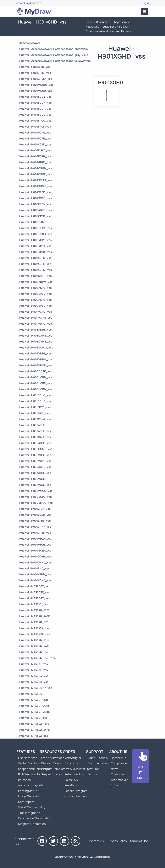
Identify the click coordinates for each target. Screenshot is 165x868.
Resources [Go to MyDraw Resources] (103, 22)
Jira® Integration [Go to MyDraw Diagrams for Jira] (29, 813)
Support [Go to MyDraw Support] (95, 752)
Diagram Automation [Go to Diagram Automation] (32, 824)
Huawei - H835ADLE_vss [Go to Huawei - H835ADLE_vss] (35, 431)
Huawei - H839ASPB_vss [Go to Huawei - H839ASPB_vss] (35, 467)
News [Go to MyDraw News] (115, 769)
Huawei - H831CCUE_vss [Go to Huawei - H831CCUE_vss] (35, 401)
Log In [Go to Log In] (145, 3)
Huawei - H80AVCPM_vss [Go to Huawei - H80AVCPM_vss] (36, 318)
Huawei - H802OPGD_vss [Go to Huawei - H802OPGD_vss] (36, 168)
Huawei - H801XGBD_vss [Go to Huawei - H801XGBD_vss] (35, 144)
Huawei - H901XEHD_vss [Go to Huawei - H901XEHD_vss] (35, 574)
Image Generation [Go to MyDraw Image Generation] (30, 796)
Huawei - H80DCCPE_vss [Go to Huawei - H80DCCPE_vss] (36, 371)
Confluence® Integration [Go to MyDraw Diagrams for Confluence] (35, 818)
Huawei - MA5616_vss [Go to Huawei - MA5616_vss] (34, 604)
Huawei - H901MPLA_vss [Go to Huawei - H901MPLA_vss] (35, 539)
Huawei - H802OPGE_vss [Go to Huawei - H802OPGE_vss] (36, 174)
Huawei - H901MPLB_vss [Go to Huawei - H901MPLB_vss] (35, 544)
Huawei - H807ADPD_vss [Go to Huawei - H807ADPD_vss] (35, 258)
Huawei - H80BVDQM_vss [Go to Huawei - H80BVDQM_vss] (36, 365)
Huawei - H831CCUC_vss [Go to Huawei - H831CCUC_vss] (36, 395)
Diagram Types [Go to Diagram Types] (51, 763)
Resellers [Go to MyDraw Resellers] (71, 785)
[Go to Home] (34, 11)
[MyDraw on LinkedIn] (64, 841)
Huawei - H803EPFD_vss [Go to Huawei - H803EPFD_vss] (35, 204)
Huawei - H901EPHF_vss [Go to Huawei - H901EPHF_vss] (35, 521)
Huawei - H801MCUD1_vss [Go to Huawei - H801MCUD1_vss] (36, 85)
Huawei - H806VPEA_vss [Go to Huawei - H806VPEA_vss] (35, 246)
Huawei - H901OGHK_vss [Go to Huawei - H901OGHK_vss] (36, 556)
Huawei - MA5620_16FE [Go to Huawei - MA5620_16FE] (34, 610)
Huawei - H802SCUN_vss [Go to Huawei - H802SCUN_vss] (36, 180)
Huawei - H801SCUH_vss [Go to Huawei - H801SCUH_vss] (36, 103)
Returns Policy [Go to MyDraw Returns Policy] (74, 774)
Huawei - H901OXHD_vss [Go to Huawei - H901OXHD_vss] (36, 562)
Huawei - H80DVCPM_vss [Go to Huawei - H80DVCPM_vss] (36, 389)
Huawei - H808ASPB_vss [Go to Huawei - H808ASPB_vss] (36, 288)
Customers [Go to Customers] (118, 774)
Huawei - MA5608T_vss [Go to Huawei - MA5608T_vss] (35, 598)
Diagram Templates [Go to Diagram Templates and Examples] (54, 769)
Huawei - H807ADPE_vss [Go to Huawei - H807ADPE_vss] (35, 264)
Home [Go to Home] (89, 22)
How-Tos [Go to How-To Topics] (93, 769)
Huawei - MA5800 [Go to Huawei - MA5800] (31, 694)
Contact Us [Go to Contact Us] (118, 758)
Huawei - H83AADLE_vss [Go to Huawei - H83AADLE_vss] (35, 473)
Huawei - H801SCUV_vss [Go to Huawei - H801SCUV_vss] (35, 115)
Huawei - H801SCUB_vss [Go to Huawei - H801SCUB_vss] (35, 97)
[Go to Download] (140, 766)
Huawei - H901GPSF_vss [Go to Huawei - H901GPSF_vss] (35, 533)
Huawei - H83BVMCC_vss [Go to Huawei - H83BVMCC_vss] (36, 491)
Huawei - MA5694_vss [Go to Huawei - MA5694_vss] (34, 676)
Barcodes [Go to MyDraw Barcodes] (24, 780)
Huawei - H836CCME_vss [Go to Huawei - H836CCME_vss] (36, 449)
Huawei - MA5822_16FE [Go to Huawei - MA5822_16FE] (34, 724)
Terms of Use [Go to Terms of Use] (139, 841)
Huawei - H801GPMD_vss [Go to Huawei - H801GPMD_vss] (36, 79)
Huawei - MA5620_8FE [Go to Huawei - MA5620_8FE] (34, 622)
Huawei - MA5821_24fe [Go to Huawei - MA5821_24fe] (34, 706)
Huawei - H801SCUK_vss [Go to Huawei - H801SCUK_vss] (35, 109)
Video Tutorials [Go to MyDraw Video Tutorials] (98, 758)
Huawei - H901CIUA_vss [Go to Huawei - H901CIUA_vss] (35, 509)
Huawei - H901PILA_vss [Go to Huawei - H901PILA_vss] (35, 568)
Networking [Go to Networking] (92, 27)
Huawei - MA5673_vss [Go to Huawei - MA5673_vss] (34, 664)
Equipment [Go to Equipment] (109, 27)
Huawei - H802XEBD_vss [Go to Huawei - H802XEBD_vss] (35, 192)
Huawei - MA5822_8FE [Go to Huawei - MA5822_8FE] (34, 736)
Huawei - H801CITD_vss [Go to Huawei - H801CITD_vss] (35, 67)
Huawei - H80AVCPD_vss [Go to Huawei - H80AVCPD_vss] (36, 312)
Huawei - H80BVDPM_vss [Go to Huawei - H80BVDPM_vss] (36, 359)
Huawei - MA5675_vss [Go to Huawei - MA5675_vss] (34, 670)
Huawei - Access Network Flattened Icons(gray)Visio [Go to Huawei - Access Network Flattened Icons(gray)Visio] (54, 55)
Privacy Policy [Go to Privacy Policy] (117, 841)
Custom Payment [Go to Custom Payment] (76, 796)
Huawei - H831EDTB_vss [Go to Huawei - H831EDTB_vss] (35, 407)
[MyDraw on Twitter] (53, 841)
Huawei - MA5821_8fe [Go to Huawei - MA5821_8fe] (33, 718)
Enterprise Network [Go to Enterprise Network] (97, 31)
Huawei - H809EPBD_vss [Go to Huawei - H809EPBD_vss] (36, 306)
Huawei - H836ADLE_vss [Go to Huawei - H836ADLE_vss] (35, 443)
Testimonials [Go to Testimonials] (119, 780)
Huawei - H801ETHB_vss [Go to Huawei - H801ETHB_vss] (35, 73)
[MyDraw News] (76, 841)
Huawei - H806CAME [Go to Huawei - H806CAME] (33, 222)
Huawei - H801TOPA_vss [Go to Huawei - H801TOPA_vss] (35, 132)
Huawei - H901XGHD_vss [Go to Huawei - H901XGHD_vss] (36, 580)
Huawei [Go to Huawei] (124, 27)
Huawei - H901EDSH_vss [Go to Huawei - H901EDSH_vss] (35, 515)
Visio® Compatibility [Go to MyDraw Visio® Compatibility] (32, 807)
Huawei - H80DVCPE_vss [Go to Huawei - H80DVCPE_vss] (36, 383)
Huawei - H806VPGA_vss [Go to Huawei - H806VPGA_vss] (36, 252)
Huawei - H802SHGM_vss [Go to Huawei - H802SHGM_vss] (36, 186)
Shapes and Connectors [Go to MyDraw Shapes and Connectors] (34, 769)
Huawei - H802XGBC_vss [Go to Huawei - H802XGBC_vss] (36, 198)
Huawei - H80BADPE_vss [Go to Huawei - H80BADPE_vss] (36, 329)
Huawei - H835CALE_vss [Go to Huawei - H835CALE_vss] (35, 437)
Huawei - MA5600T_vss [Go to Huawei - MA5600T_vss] (35, 586)
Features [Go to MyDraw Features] (26, 752)
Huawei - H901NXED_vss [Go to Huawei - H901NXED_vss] (35, 550)
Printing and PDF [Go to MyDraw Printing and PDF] (29, 791)
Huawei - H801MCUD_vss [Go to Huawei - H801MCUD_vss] (36, 91)
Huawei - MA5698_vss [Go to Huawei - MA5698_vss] (34, 682)
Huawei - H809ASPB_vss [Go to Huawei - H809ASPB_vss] (36, 300)
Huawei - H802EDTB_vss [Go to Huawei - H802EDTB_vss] (35, 156)
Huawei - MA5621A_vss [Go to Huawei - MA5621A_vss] (34, 628)
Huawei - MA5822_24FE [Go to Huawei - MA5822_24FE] (34, 730)
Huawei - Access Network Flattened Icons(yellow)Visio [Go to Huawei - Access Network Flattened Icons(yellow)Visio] (55, 61)
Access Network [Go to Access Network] (122, 31)
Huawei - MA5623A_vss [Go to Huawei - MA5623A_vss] (35, 634)
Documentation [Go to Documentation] (98, 763)
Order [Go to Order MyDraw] (69, 752)
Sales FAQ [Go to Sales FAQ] (71, 780)
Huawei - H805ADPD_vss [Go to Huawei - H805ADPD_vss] (36, 210)
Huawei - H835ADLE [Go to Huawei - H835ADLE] (32, 425)
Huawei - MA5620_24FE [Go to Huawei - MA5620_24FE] (35, 616)
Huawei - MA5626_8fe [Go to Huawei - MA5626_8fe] (34, 652)
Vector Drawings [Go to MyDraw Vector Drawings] (29, 763)
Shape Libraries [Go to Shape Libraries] (122, 22)
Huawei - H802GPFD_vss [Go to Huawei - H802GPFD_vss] (35, 162)
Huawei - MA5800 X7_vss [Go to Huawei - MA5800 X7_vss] (36, 688)
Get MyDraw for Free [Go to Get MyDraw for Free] (78, 769)
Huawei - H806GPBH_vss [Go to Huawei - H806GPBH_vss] (36, 234)
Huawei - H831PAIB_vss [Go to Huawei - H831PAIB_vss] (35, 413)
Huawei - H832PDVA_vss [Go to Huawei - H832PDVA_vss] (35, 419)
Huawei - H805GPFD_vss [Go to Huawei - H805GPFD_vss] (35, 216)
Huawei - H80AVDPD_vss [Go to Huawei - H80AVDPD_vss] (36, 324)
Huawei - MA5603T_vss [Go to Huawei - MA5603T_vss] (35, 592)
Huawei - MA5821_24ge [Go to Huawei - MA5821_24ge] (34, 712)
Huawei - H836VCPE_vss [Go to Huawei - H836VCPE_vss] (35, 461)
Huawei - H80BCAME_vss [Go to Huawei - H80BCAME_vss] (36, 335)
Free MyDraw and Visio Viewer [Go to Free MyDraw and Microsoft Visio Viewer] (60, 758)
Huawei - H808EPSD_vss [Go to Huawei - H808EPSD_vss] (36, 294)
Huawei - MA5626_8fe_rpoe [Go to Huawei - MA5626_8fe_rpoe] (38, 658)
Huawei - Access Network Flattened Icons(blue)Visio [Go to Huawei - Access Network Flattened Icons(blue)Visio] (54, 49)
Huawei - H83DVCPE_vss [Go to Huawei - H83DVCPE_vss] (36, 497)
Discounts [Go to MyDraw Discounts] (71, 763)
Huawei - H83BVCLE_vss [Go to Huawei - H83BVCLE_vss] (35, 485)
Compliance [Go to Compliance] (119, 763)
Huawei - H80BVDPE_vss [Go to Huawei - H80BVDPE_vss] (36, 353)
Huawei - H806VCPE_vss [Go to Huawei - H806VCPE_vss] (36, 240)
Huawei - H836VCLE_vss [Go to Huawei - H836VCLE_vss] (35, 455)
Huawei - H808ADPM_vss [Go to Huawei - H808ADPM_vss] (36, 282)
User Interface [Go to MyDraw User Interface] (28, 758)
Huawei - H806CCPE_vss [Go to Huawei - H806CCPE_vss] (36, 228)
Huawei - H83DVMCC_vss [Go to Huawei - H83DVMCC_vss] (36, 503)
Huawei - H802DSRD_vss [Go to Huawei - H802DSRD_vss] (36, 150)
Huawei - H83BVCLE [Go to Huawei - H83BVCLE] (32, 479)
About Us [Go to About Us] (118, 752)
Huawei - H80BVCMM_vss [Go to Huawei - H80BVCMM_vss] (36, 347)
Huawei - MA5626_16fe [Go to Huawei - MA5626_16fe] (34, 640)
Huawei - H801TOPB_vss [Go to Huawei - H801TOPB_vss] (35, 138)
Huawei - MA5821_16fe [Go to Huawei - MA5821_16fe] (34, 700)
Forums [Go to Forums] (93, 774)
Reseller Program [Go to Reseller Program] (76, 791)
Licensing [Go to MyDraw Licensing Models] (71, 758)
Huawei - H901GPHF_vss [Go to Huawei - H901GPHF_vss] (35, 527)
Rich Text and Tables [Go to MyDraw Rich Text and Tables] (32, 774)
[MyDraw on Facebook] (42, 841)
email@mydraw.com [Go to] (29, 3)
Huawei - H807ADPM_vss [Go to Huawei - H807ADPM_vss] (36, 270)
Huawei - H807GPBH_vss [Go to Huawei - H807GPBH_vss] (36, 276)
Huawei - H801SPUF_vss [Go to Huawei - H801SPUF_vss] (35, 126)
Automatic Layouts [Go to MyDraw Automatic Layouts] (31, 785)
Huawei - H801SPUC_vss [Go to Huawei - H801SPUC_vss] (35, 120)
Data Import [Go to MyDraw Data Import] (26, 802)
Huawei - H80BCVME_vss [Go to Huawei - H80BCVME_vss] (36, 341)
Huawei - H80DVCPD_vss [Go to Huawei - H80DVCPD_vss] (36, 377)
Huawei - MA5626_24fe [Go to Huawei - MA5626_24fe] (34, 646)
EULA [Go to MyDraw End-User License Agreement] (114, 785)
